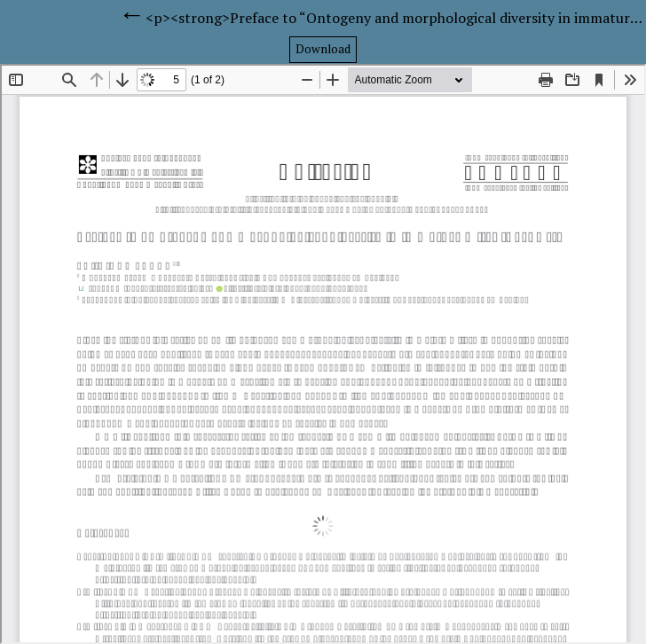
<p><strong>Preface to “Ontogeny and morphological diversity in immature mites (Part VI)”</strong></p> (396, 18)
